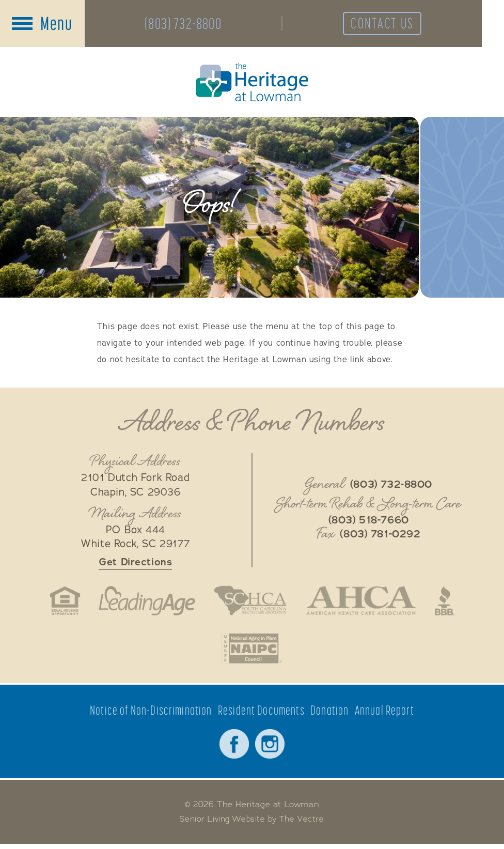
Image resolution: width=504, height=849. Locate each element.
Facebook (233, 748)
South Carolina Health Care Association (250, 603)
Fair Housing (59, 603)
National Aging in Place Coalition (252, 652)
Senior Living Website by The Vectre (252, 824)
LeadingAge (144, 603)
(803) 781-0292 (380, 536)
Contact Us (398, 24)
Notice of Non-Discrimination (151, 714)
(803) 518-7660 (369, 522)
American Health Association (364, 603)
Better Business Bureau (451, 603)
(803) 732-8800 (187, 24)
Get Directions (135, 564)
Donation (330, 714)
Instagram (271, 748)
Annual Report (385, 714)
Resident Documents (262, 714)
